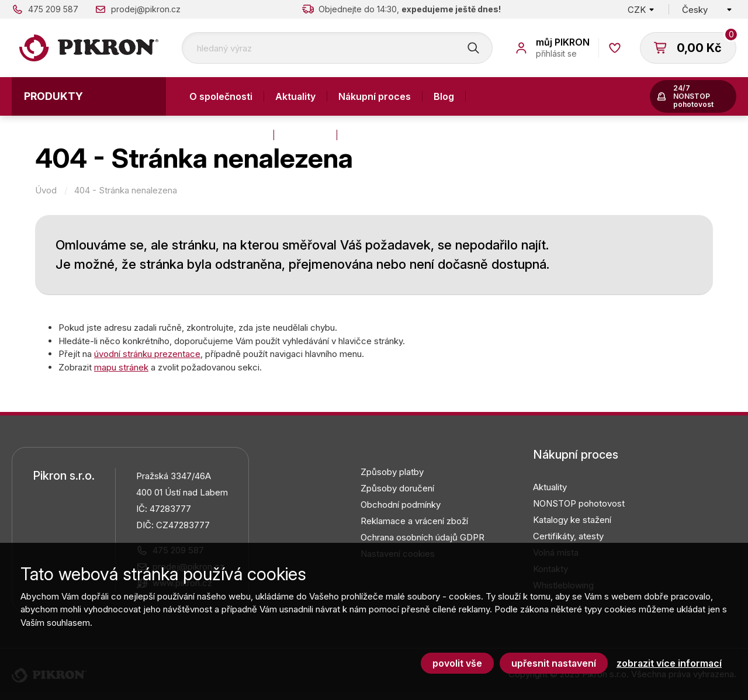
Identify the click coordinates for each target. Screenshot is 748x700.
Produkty (53, 96)
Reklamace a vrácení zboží (414, 521)
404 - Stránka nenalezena (126, 190)
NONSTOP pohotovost (579, 503)
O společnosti (221, 96)
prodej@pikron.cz (146, 9)
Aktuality (295, 96)
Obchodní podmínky (401, 505)
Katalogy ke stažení (572, 520)
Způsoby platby (392, 472)
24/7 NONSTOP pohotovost (693, 96)
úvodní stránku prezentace (147, 354)
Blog (444, 96)
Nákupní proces (375, 96)
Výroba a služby (226, 135)
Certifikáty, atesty (568, 536)
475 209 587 (53, 9)
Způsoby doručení (397, 488)
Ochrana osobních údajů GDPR (423, 537)
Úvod (46, 190)
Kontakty (305, 135)
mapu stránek (121, 367)
